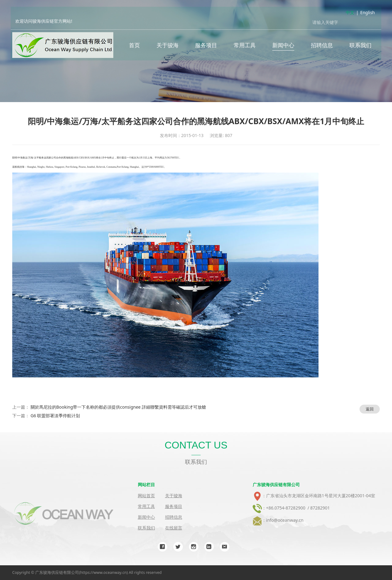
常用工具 (245, 46)
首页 (134, 46)
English (367, 13)
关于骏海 (168, 46)
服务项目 (206, 46)
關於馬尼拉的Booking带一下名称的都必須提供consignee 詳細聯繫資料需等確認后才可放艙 (118, 407)
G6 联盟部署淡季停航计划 (55, 416)
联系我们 (360, 46)
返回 (370, 409)
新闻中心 (283, 46)
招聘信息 (322, 46)
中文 (350, 13)
